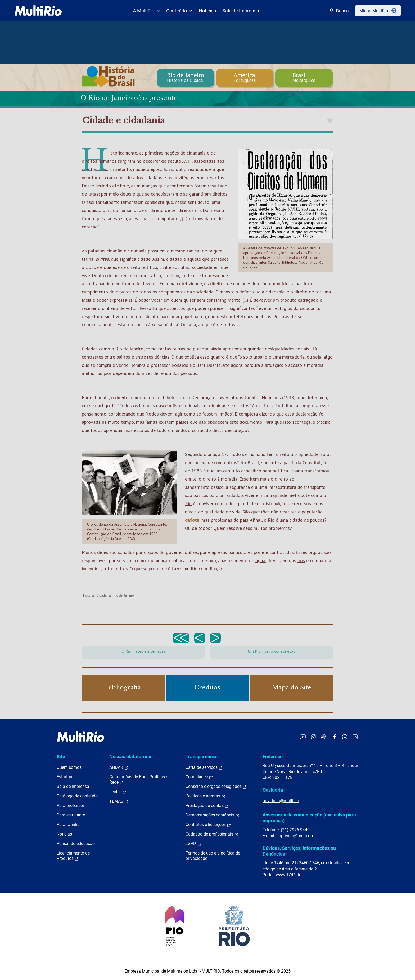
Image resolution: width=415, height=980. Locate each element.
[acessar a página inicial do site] (38, 11)
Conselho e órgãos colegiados (216, 787)
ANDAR (119, 767)
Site (61, 757)
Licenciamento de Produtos (73, 856)
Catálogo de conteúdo (77, 796)
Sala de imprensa (73, 786)
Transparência (201, 757)
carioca (192, 520)
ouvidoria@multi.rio (281, 801)
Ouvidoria (273, 790)
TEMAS (119, 801)
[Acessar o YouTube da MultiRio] (303, 737)
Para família (68, 825)
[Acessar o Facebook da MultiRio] (334, 737)
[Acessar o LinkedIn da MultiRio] (355, 737)
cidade (296, 520)
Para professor (70, 805)
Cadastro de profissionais (212, 834)
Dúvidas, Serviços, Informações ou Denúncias (299, 851)
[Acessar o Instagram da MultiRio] (313, 737)
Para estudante (71, 815)
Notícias (207, 11)
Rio (188, 503)
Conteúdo (179, 11)
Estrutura (65, 777)
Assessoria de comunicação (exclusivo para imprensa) (309, 818)
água (260, 560)
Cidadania (103, 595)
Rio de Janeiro (129, 349)
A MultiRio (146, 11)
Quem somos (69, 767)
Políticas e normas (206, 796)
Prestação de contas (207, 806)
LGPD (193, 844)
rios (301, 560)
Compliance (199, 777)
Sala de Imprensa (241, 11)
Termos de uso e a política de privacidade (213, 856)
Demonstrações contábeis (213, 815)
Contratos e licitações (208, 825)
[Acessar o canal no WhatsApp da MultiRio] (345, 737)
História (89, 595)
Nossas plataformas (131, 757)
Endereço (273, 757)
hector (118, 792)
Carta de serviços (204, 767)
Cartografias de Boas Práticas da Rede (140, 780)
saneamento (197, 487)
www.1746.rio (289, 875)
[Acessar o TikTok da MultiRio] (324, 737)
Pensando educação (76, 844)
